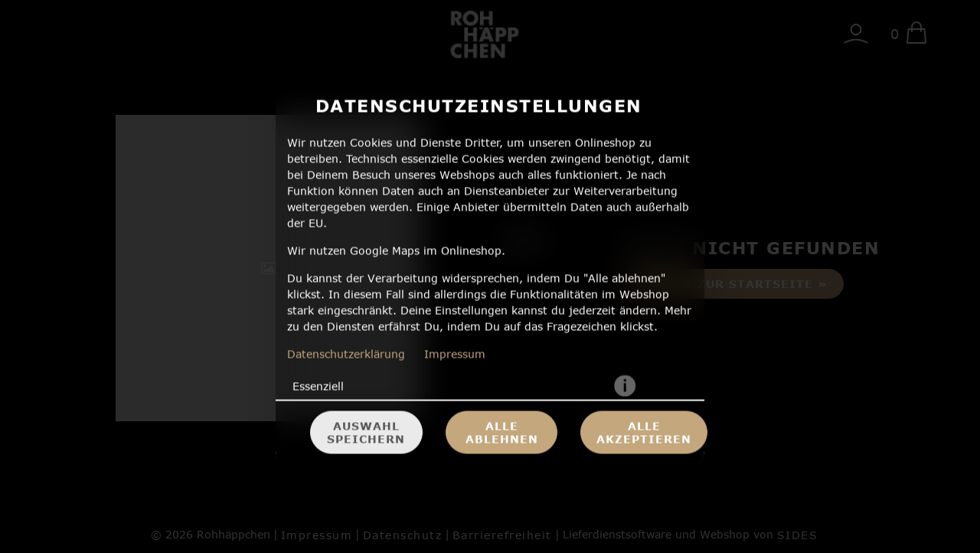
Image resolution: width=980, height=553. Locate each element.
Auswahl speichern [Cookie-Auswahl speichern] (366, 433)
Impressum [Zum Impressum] (455, 354)
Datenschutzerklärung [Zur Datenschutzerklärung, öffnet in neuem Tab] (346, 354)
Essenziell (318, 386)
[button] (625, 387)
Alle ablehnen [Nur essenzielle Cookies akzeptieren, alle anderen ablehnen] (502, 433)
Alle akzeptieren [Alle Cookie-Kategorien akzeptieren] (644, 433)
